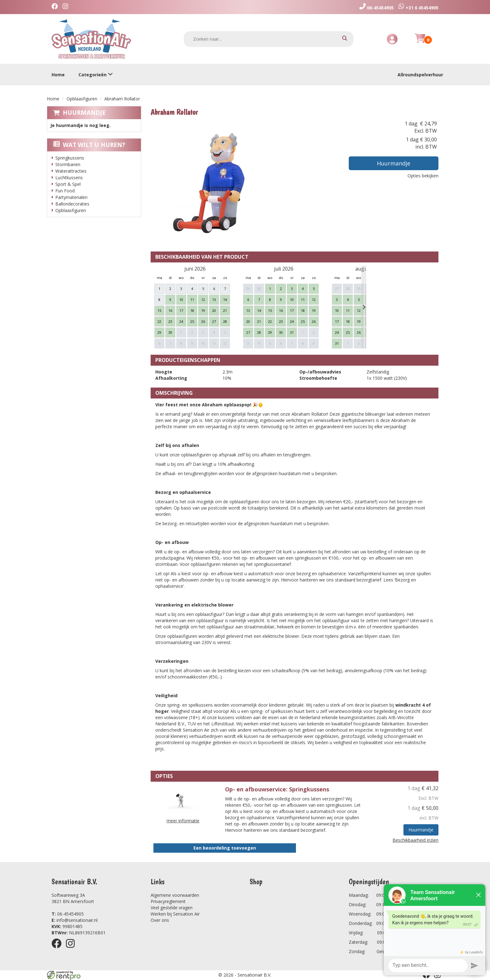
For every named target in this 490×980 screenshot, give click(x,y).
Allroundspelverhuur (420, 75)
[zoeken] (345, 39)
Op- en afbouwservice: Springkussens (277, 789)
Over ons (160, 920)
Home (58, 75)
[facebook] (56, 7)
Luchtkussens (69, 178)
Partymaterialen (71, 197)
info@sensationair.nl (75, 920)
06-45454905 (68, 914)
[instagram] (67, 7)
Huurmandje (84, 113)
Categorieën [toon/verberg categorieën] (96, 75)
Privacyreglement (168, 901)
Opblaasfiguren (82, 99)
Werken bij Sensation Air (175, 914)
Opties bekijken (423, 176)
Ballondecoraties (72, 204)
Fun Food (65, 191)
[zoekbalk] (269, 39)
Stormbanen (68, 164)
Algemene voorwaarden (175, 895)
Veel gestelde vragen (172, 908)
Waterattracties (71, 171)
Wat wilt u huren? (89, 145)
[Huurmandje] (420, 42)
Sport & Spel (68, 184)
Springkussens (70, 158)
